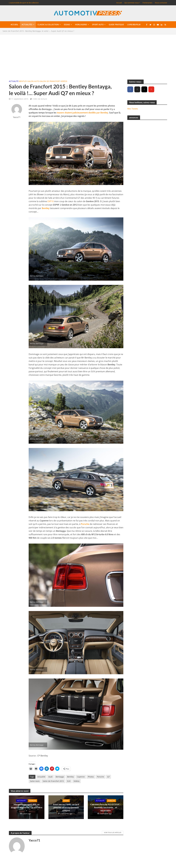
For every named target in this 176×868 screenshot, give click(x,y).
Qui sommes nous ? (132, 3)
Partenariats (147, 3)
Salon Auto (33, 81)
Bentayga (60, 777)
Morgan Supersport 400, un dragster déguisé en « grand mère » (27, 807)
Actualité (14, 81)
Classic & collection (48, 25)
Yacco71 (17, 117)
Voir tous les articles (113, 832)
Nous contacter (161, 3)
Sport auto (98, 25)
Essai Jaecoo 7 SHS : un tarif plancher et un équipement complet (66, 807)
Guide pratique (116, 25)
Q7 (108, 777)
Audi (50, 777)
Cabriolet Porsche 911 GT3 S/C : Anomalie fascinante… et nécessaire (106, 807)
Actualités (27, 25)
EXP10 (51, 201)
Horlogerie (81, 25)
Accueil (119, 3)
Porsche (85, 524)
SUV (69, 781)
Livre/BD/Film (134, 25)
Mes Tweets (133, 109)
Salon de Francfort (50, 81)
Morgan (33, 801)
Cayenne (81, 777)
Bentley (23, 81)
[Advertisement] (88, 56)
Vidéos (64, 81)
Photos (91, 777)
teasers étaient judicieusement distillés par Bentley (82, 113)
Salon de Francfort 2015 (53, 781)
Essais (67, 25)
